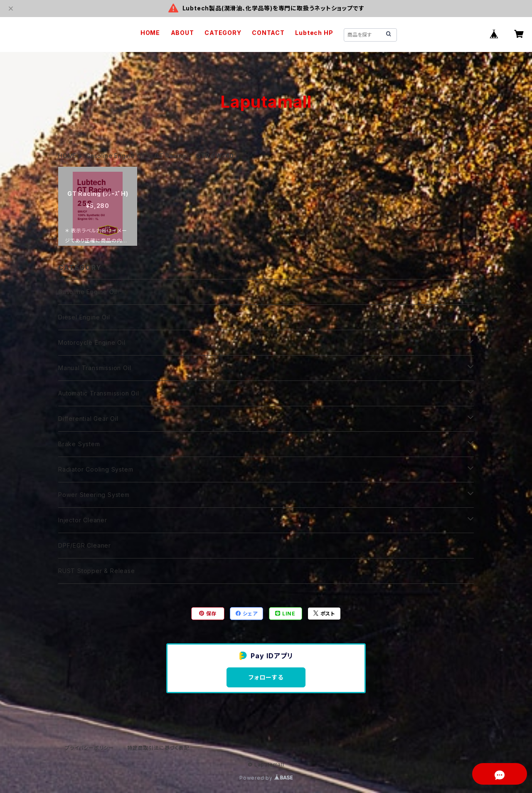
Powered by (266, 778)
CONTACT (268, 33)
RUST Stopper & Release (97, 571)
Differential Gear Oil (88, 419)
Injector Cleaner (83, 520)
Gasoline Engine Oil (116, 156)
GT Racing (170, 156)
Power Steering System (94, 495)
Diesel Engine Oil (84, 317)
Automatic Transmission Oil (99, 393)
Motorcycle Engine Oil (92, 342)
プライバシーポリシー (89, 748)
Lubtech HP (314, 33)
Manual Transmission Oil (95, 368)
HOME (150, 33)
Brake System (79, 444)
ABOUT (182, 33)
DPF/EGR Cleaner (85, 545)
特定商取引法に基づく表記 (158, 748)
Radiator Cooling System (96, 469)
